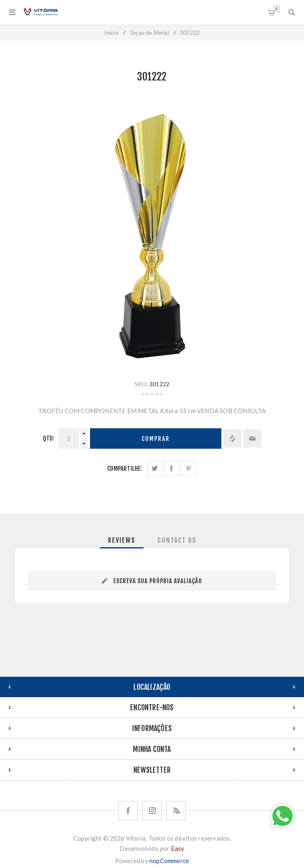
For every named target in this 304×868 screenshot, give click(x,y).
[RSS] (176, 811)
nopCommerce (169, 861)
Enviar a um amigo (252, 438)
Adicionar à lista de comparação (232, 438)
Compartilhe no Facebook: (172, 469)
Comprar (156, 439)
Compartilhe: (125, 469)
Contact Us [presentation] (177, 540)
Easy (178, 848)
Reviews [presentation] (122, 540)
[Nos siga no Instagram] (152, 811)
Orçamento (276, 9)
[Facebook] (128, 811)
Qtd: (49, 438)
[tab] (122, 540)
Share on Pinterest (188, 469)
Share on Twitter (155, 469)
